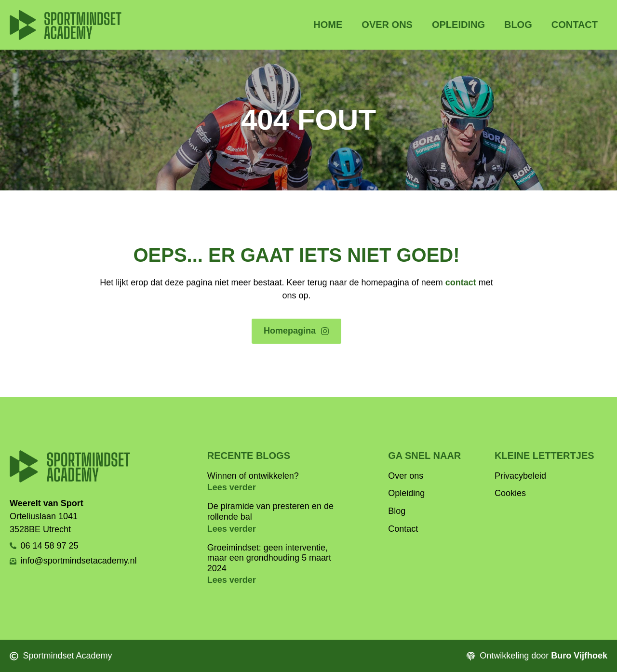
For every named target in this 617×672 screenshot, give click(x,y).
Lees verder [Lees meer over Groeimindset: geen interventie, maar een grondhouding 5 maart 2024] (232, 580)
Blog (518, 25)
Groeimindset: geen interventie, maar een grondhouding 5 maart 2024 (269, 558)
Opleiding (458, 25)
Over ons (387, 25)
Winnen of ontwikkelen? (253, 476)
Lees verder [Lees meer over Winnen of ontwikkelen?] (232, 487)
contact (461, 282)
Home (328, 25)
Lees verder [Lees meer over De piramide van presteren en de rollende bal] (232, 529)
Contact (575, 25)
